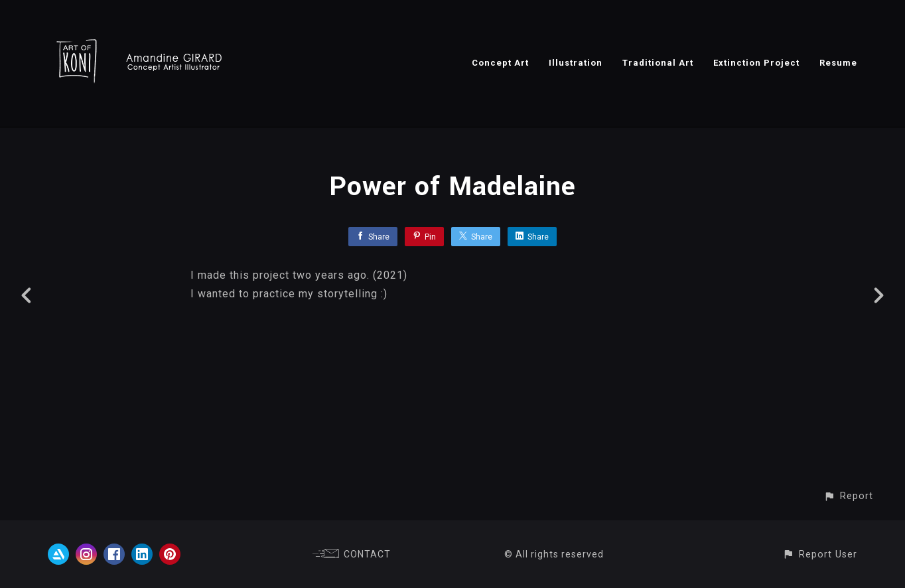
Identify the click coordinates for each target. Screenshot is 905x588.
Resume (838, 63)
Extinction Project (756, 63)
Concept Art (500, 63)
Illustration (576, 63)
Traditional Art (658, 63)
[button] (848, 496)
